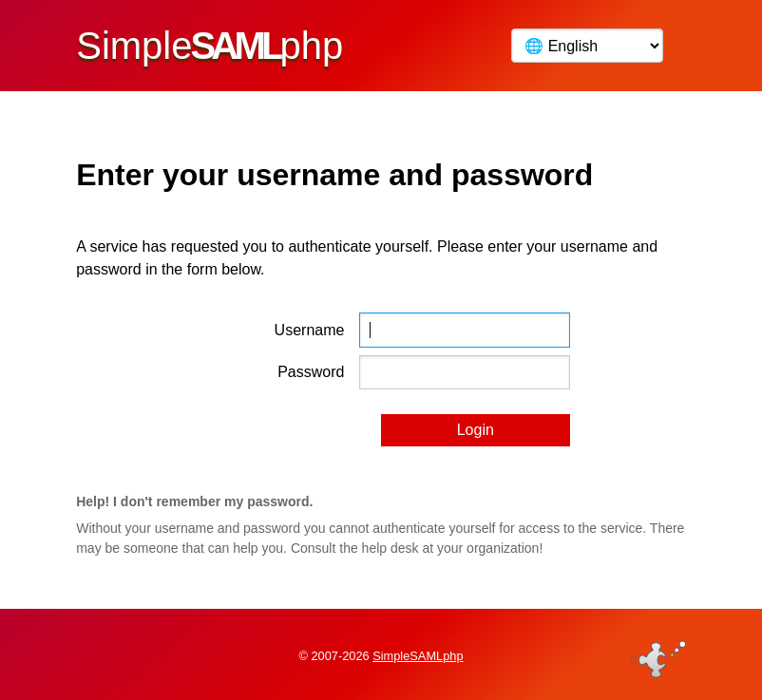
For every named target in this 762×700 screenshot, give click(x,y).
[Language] (587, 46)
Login (476, 430)
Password (311, 372)
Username (310, 330)
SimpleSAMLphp (418, 656)
